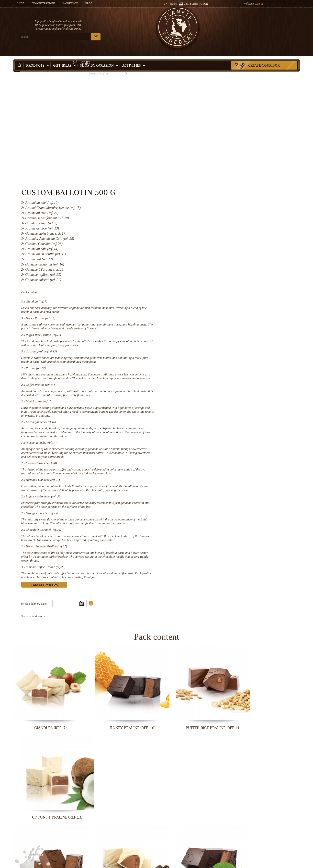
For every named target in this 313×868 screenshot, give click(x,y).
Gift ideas (64, 59)
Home (17, 67)
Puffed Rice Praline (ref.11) (208, 222)
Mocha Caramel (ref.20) (206, 354)
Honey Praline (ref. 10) (205, 205)
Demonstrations (43, 4)
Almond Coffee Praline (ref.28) (210, 465)
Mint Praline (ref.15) (204, 292)
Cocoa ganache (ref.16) (206, 313)
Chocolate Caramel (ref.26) (208, 428)
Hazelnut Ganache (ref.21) (207, 370)
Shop (21, 4)
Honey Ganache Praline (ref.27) (211, 445)
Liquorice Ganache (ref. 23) (208, 391)
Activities (134, 59)
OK (71, 37)
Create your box (264, 59)
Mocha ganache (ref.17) (206, 333)
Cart (264, 23)
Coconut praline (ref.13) (206, 238)
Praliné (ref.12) (200, 255)
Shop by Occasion (99, 59)
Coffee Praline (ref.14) (205, 275)
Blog (89, 4)
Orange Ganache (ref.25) (207, 408)
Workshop (70, 4)
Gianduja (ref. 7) (201, 188)
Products (37, 59)
